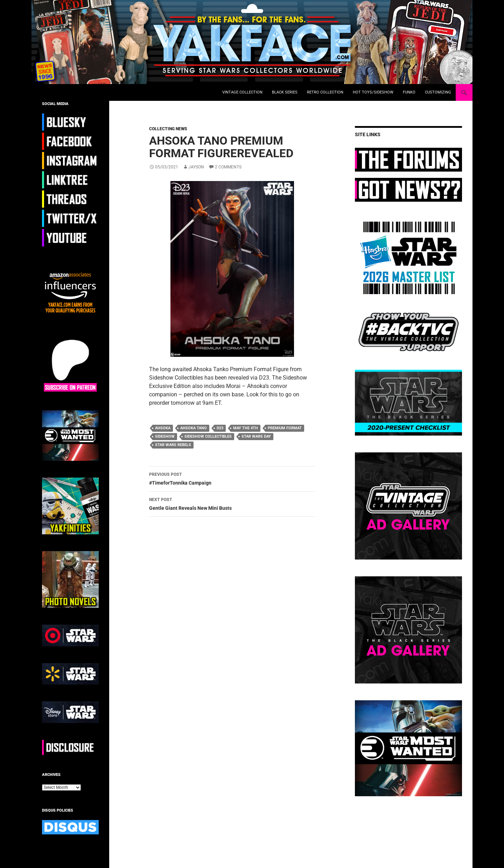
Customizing (438, 92)
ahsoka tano (194, 428)
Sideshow (165, 436)
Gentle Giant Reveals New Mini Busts (232, 503)
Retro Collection (325, 92)
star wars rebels (173, 445)
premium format (285, 428)
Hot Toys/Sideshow (373, 92)
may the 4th (246, 428)
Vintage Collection (242, 92)
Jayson (196, 167)
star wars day (256, 436)
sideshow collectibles (208, 436)
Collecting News (168, 129)
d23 (220, 428)
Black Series (285, 92)
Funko (409, 92)
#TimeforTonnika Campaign (232, 478)
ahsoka (163, 428)
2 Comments (228, 167)
